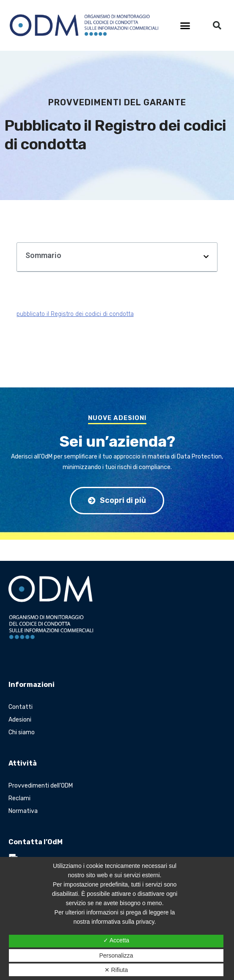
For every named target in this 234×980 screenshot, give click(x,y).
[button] (185, 25)
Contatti (21, 707)
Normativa (23, 811)
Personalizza (116, 955)
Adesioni (20, 720)
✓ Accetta (116, 940)
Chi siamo (22, 732)
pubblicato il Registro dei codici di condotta (75, 314)
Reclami (19, 798)
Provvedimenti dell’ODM (41, 786)
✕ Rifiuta (116, 970)
